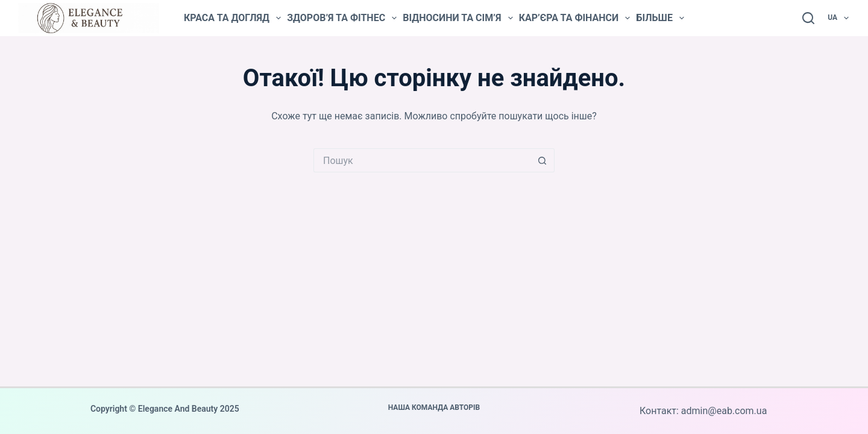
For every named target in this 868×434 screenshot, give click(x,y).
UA (839, 18)
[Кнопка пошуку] (542, 160)
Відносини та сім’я (458, 18)
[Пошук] (808, 18)
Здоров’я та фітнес (342, 18)
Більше (660, 18)
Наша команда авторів (434, 407)
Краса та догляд (232, 18)
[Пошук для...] (422, 160)
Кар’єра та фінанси (575, 18)
